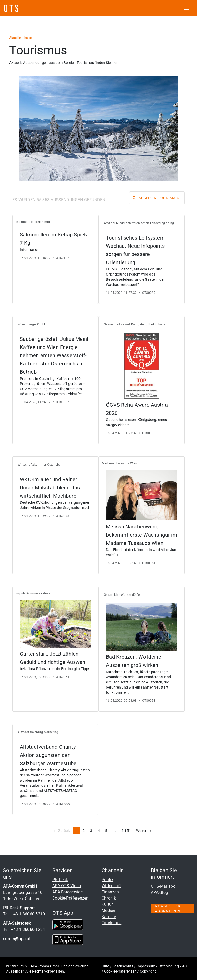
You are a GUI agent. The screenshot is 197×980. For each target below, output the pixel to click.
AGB (186, 966)
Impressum (146, 966)
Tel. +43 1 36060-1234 (24, 929)
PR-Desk (60, 880)
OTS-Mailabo (163, 886)
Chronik (109, 898)
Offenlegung (169, 966)
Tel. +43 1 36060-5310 (24, 914)
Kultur (107, 904)
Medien (109, 910)
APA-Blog (159, 892)
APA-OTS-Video (67, 886)
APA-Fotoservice (67, 892)
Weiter (145, 830)
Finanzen (110, 892)
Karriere (109, 917)
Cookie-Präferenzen (71, 898)
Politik (107, 880)
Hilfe (105, 966)
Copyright (148, 971)
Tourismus (111, 923)
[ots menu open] (187, 8)
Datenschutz (123, 966)
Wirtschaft (111, 886)
